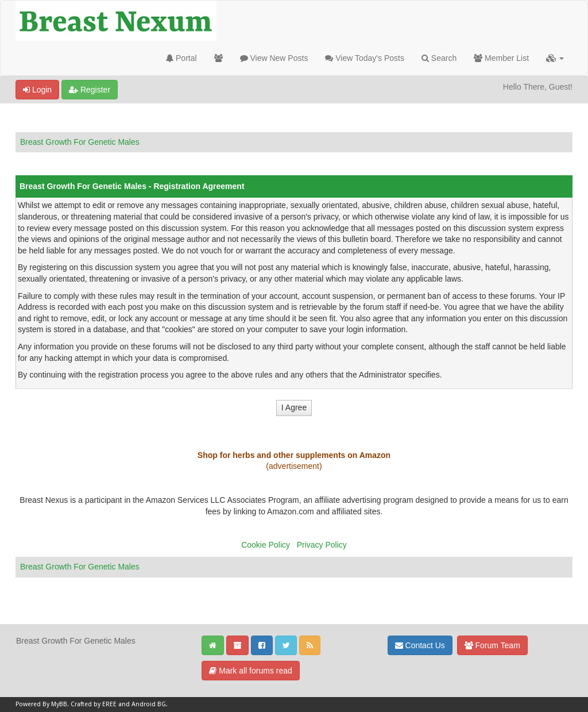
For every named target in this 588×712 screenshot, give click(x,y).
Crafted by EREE (94, 704)
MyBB (59, 704)
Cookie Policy (266, 545)
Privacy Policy (322, 545)
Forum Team (492, 645)
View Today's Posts (365, 58)
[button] (555, 58)
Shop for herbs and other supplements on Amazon (294, 455)
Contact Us (420, 645)
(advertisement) (294, 466)
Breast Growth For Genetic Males (80, 142)
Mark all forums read (250, 671)
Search (439, 58)
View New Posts (274, 58)
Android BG (149, 704)
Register (90, 90)
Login (37, 90)
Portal (181, 58)
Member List (501, 58)
